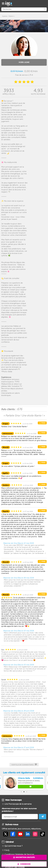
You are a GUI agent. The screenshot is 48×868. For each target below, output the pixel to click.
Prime (42, 423)
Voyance (4, 16)
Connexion (24, 864)
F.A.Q (7, 850)
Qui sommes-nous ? (14, 846)
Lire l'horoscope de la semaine (18, 804)
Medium (11, 16)
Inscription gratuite (24, 857)
